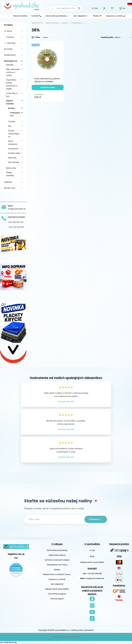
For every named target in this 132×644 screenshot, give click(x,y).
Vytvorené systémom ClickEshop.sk (66, 637)
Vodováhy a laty (12, 95)
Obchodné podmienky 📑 (58, 16)
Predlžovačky (14, 153)
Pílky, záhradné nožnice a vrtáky (13, 72)
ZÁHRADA (8, 182)
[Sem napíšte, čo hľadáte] (69, 8)
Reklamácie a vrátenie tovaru (57, 574)
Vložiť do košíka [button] (48, 87)
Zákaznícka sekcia (57, 555)
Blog (92, 556)
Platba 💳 (98, 16)
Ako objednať (57, 584)
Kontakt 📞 (36, 16)
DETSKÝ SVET (10, 188)
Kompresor (13, 149)
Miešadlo (12, 158)
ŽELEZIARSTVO (11, 61)
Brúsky (11, 108)
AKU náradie (14, 162)
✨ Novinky (9, 37)
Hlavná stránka (20, 16)
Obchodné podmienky (57, 550)
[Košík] (122, 8)
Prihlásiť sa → (96, 519)
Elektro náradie (10, 102)
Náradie (10, 65)
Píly (10, 126)
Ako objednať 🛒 (81, 16)
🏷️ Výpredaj (10, 43)
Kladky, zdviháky (10, 174)
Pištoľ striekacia (13, 143)
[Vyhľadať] (52, 8)
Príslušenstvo (15, 114)
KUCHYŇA (8, 49)
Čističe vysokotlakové (14, 134)
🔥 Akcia (8, 31)
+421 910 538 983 (94, 574)
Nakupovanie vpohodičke (57, 589)
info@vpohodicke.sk (95, 578)
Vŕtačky (12, 122)
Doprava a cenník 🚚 (116, 16)
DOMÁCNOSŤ (10, 55)
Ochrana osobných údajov (57, 560)
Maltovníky (11, 168)
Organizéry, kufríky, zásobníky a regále (12, 84)
